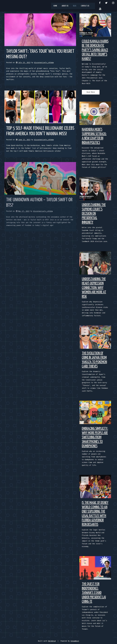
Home (55, 6)
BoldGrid (52, 641)
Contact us (85, 6)
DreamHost (75, 641)
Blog (75, 6)
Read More (91, 92)
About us (65, 6)
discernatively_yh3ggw (44, 63)
